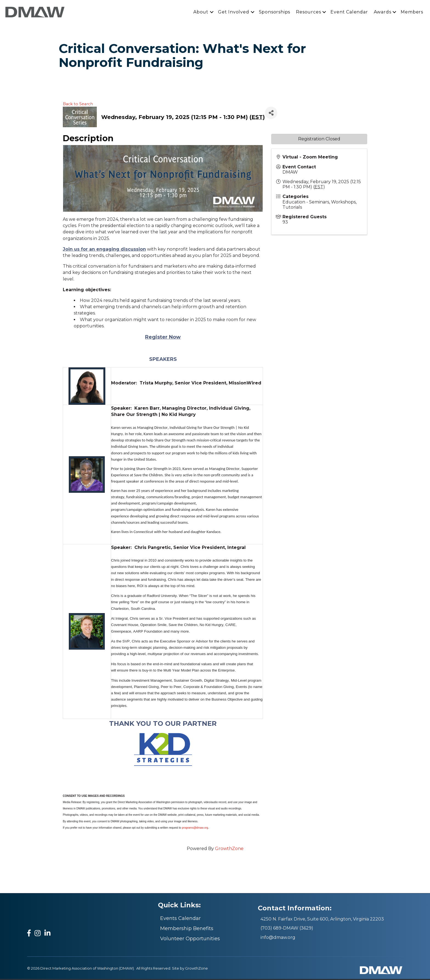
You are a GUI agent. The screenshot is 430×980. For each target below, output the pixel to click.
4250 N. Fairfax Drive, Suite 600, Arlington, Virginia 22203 (322, 920)
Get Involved (234, 12)
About (201, 12)
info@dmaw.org (278, 938)
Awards (383, 12)
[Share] (271, 114)
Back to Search (78, 105)
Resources (308, 12)
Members (412, 12)
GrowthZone (229, 850)
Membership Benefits (187, 930)
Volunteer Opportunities (190, 940)
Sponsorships (275, 12)
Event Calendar (349, 12)
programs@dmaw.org (195, 829)
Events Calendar (180, 919)
